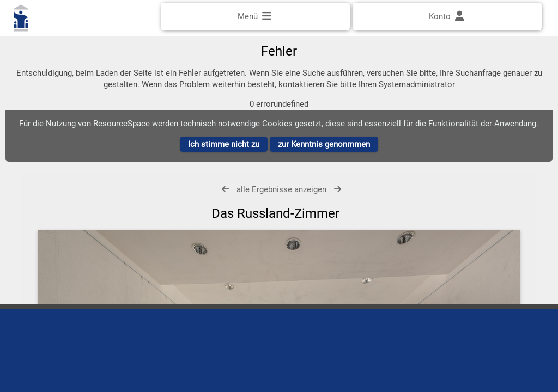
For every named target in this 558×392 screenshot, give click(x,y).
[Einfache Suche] (279, 47)
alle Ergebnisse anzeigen (281, 201)
